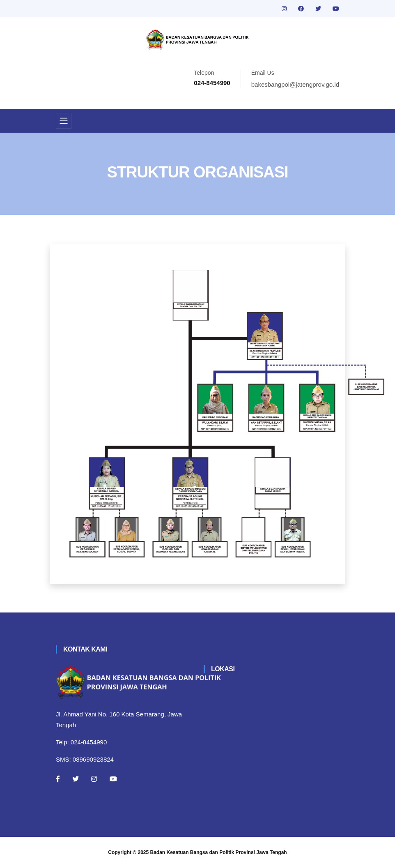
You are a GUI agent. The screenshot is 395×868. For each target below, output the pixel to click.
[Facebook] (58, 779)
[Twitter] (76, 779)
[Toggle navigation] (64, 121)
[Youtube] (113, 779)
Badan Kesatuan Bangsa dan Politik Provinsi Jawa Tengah (219, 852)
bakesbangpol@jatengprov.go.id (295, 84)
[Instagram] (94, 779)
